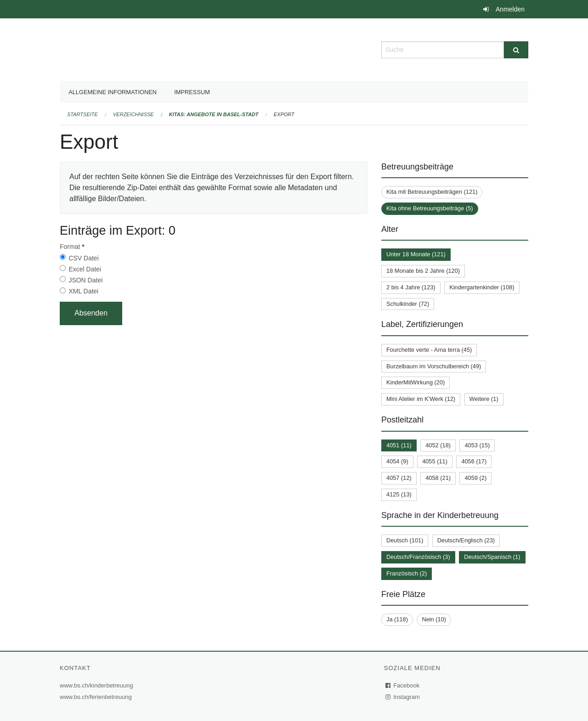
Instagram (403, 697)
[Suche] (516, 50)
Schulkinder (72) (408, 304)
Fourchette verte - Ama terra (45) (429, 350)
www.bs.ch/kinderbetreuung (98, 685)
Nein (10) (434, 619)
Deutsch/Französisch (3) (418, 557)
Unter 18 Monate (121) (416, 254)
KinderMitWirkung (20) (416, 382)
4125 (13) (399, 494)
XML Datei (83, 291)
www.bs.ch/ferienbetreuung (97, 697)
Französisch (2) (407, 573)
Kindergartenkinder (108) (482, 287)
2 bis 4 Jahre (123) (411, 287)
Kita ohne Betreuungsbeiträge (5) (430, 208)
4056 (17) (474, 461)
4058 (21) (438, 478)
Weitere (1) (484, 399)
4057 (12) (399, 478)
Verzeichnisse (133, 114)
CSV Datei (83, 258)
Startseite (82, 114)
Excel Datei (85, 269)
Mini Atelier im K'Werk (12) (421, 399)
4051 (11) (399, 445)
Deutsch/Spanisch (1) (492, 557)
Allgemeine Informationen (113, 92)
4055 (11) (435, 461)
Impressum (192, 92)
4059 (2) (475, 478)
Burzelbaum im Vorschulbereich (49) (434, 366)
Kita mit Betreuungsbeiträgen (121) (432, 192)
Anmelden (510, 9)
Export (284, 114)
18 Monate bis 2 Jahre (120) (423, 271)
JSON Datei (85, 280)
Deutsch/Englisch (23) (466, 540)
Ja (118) (397, 619)
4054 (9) (397, 461)
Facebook (403, 685)
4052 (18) (438, 445)
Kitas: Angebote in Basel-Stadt (214, 114)
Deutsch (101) (405, 540)
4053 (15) (477, 445)
